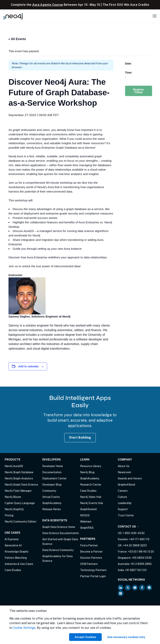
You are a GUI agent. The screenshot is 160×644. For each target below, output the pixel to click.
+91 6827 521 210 (136, 570)
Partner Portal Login (93, 576)
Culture (122, 497)
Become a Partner (91, 552)
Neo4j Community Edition (20, 522)
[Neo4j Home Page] (13, 16)
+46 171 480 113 (139, 539)
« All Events (17, 39)
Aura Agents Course (48, 5)
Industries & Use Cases (19, 564)
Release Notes (52, 509)
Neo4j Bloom (13, 497)
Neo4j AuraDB (14, 466)
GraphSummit (88, 509)
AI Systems (12, 539)
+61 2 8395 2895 (141, 564)
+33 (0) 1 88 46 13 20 (141, 552)
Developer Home (53, 466)
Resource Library (91, 466)
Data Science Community (58, 550)
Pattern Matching (16, 558)
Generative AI (13, 545)
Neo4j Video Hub (91, 497)
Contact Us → (128, 527)
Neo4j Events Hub (92, 503)
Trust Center (126, 515)
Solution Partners (91, 558)
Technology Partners (93, 570)
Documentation (52, 472)
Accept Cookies (85, 637)
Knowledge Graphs (17, 552)
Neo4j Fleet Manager (18, 491)
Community (49, 491)
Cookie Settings (24, 628)
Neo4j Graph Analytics (19, 478)
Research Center (91, 485)
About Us (124, 466)
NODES (85, 515)
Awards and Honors (130, 478)
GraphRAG (87, 528)
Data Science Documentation (61, 533)
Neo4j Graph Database (19, 472)
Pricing (9, 515)
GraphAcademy (52, 503)
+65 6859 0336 (142, 558)
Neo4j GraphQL (14, 509)
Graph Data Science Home (59, 527)
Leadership (125, 503)
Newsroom (124, 472)
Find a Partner (89, 545)
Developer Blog (52, 485)
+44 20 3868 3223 (135, 545)
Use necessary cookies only (126, 637)
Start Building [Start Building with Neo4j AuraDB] (80, 438)
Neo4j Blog (87, 472)
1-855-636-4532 (134, 533)
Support (123, 509)
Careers (123, 491)
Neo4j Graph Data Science (21, 485)
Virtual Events (51, 497)
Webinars (86, 522)
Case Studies (13, 570)
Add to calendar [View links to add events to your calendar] (29, 366)
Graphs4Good (126, 485)
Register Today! (139, 91)
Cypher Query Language (20, 503)
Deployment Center (54, 478)
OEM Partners (89, 564)
